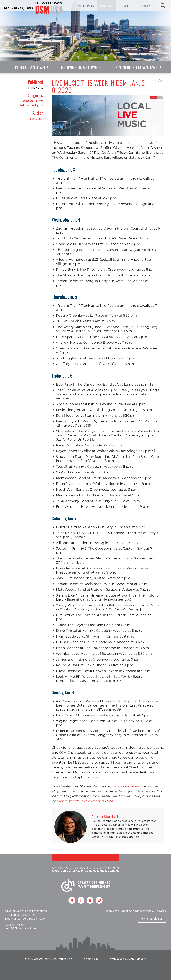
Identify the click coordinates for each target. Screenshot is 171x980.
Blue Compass (137, 959)
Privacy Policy (91, 959)
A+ (160, 81)
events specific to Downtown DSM (84, 801)
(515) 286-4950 (14, 925)
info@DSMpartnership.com (22, 928)
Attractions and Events (33, 101)
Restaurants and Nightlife (32, 105)
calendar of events (128, 786)
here (94, 777)
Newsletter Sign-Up (152, 918)
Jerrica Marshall (36, 119)
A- (156, 81)
